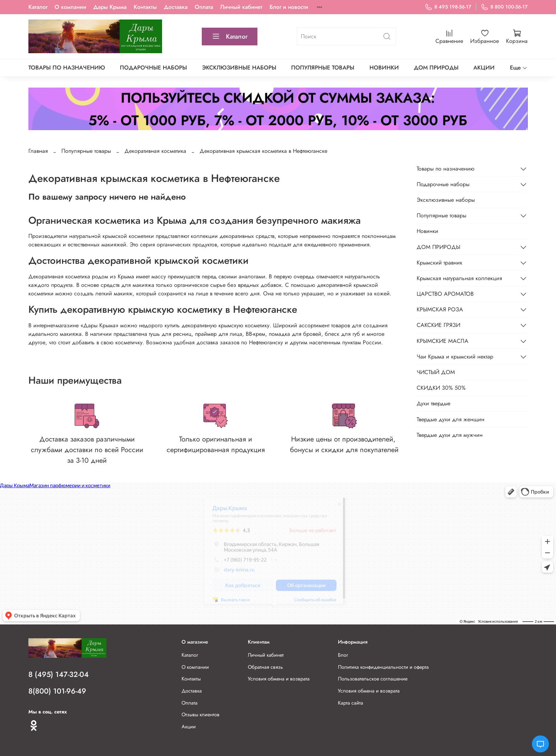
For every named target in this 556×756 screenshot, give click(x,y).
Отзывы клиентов (201, 715)
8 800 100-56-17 (504, 7)
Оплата (204, 7)
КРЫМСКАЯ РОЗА (440, 309)
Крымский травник (440, 263)
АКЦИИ (484, 68)
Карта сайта (351, 703)
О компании (70, 7)
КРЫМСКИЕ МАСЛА (443, 341)
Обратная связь (265, 667)
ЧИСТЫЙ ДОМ (436, 372)
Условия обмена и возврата (279, 679)
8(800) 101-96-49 (57, 691)
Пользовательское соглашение (373, 679)
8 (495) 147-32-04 (59, 674)
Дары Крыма (110, 7)
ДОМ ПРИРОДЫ (436, 68)
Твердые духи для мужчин (450, 435)
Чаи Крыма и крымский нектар (455, 357)
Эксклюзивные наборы (239, 68)
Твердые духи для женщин (451, 419)
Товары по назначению (67, 68)
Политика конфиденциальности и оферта (383, 667)
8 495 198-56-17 (448, 7)
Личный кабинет (241, 7)
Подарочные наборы (153, 68)
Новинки (384, 68)
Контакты (145, 7)
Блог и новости (289, 7)
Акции (189, 727)
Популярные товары (323, 68)
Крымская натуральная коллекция (459, 278)
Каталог (38, 7)
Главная (38, 151)
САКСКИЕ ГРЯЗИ (438, 325)
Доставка (176, 7)
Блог (343, 655)
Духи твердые (433, 403)
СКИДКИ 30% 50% (441, 388)
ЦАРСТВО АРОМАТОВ (445, 294)
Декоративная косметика (155, 151)
